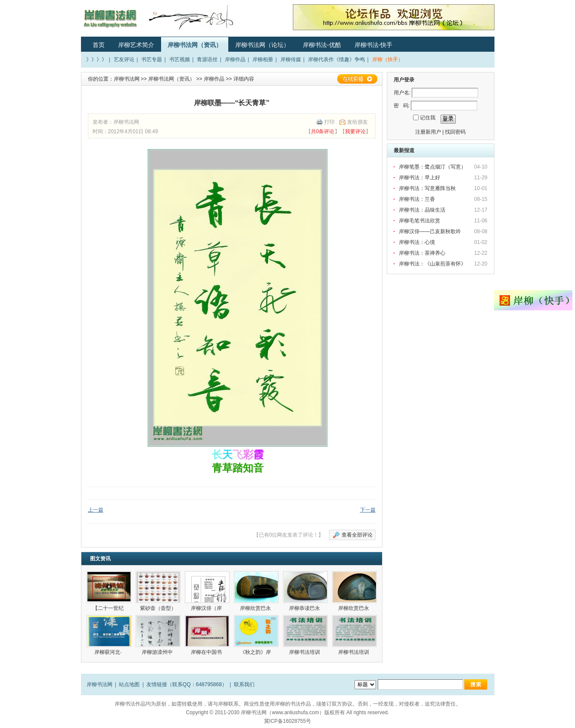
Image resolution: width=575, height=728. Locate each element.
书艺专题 (152, 59)
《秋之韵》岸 (256, 652)
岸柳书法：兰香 (417, 199)
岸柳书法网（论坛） (262, 45)
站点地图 (129, 684)
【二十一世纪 (109, 608)
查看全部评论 (357, 535)
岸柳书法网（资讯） (195, 45)
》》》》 (96, 59)
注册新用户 (428, 132)
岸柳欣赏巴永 (256, 608)
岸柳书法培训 (305, 652)
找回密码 (455, 132)
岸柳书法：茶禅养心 (422, 253)
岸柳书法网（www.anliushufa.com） (282, 712)
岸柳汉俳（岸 (207, 608)
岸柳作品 (235, 59)
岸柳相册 (263, 59)
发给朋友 (357, 122)
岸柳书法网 (127, 79)
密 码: (402, 106)
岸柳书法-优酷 (322, 45)
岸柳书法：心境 (417, 242)
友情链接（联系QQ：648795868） (187, 684)
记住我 (428, 118)
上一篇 (96, 510)
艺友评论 (124, 59)
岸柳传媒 (291, 59)
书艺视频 (180, 59)
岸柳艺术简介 (136, 45)
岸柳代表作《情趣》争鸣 (336, 59)
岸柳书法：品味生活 (422, 210)
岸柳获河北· (109, 652)
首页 (99, 45)
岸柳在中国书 (207, 652)
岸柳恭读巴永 (305, 608)
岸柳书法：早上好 (420, 178)
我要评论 (355, 131)
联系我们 (244, 684)
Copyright (197, 712)
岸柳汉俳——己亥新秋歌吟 (430, 231)
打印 (329, 122)
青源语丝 (207, 59)
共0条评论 (323, 131)
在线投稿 (357, 79)
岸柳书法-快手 (374, 45)
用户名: (402, 93)
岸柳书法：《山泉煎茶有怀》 (432, 264)
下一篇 (368, 510)
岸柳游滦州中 (158, 652)
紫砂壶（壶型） (158, 608)
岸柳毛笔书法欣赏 (420, 221)
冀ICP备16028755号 (287, 721)
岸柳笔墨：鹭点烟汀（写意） (432, 167)
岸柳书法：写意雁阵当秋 (427, 188)
